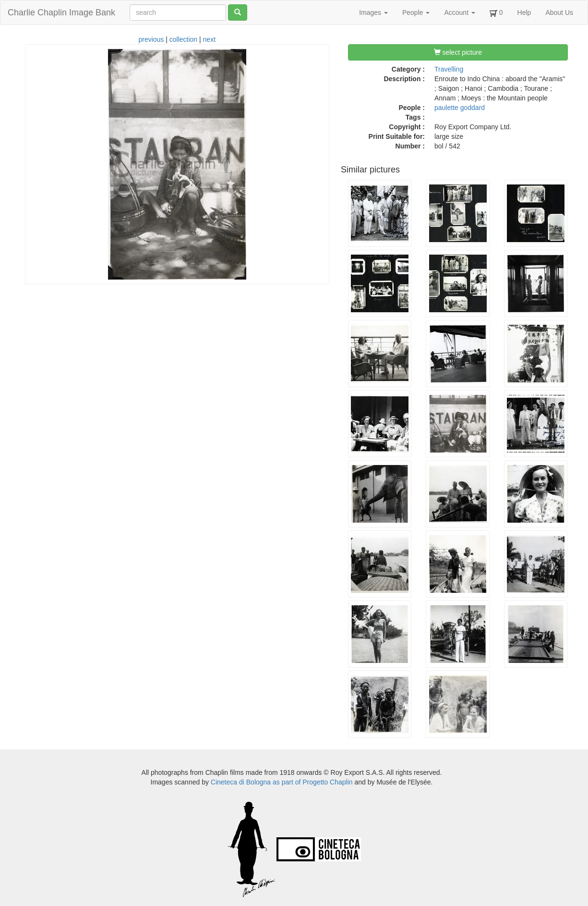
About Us (559, 12)
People (416, 12)
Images (373, 12)
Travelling (449, 69)
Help (524, 12)
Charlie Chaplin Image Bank (61, 12)
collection (183, 39)
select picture (458, 52)
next (209, 39)
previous (151, 39)
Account (459, 12)
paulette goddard (460, 108)
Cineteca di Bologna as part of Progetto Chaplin (282, 782)
